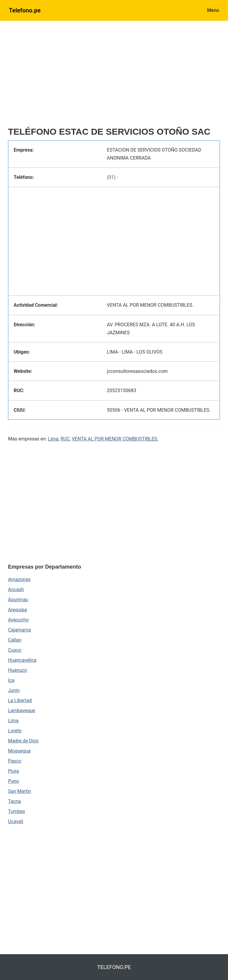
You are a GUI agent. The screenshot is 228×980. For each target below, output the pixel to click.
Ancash (16, 590)
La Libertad (20, 700)
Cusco (15, 650)
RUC (65, 439)
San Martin (19, 791)
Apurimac (18, 600)
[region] (114, 76)
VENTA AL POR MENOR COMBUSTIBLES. (115, 439)
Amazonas (19, 579)
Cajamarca (19, 630)
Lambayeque (22, 711)
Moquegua (19, 751)
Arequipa (18, 610)
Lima (53, 439)
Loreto (15, 731)
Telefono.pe (25, 10)
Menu (213, 10)
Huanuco (18, 670)
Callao (15, 640)
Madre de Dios (23, 741)
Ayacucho (18, 620)
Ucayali (16, 821)
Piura (14, 771)
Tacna (14, 801)
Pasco (15, 761)
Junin (14, 690)
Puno (14, 781)
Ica (11, 680)
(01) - (112, 177)
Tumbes (16, 811)
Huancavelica (22, 660)
